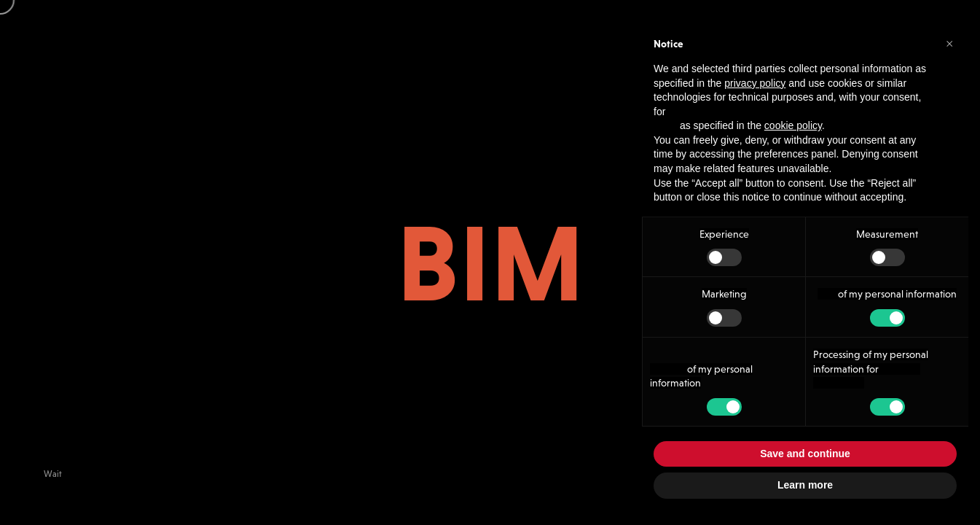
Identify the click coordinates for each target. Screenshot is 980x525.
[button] (949, 43)
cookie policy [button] (793, 125)
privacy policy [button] (755, 83)
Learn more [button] (805, 485)
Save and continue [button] (805, 454)
